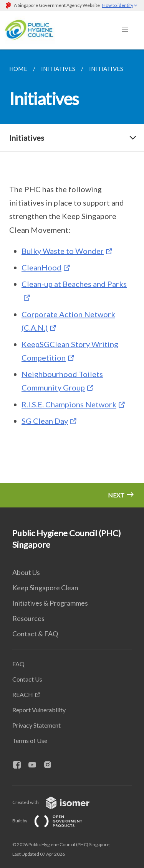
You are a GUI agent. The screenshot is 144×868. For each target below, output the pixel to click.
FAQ (18, 664)
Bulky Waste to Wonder (63, 251)
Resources (28, 618)
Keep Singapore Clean (45, 588)
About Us (26, 572)
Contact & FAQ (35, 634)
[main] (72, 278)
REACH (23, 694)
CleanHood (41, 267)
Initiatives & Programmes (50, 603)
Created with (57, 802)
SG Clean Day (45, 421)
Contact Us (27, 679)
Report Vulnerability (39, 710)
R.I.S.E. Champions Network (69, 404)
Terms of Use (30, 740)
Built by (53, 821)
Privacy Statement (36, 725)
